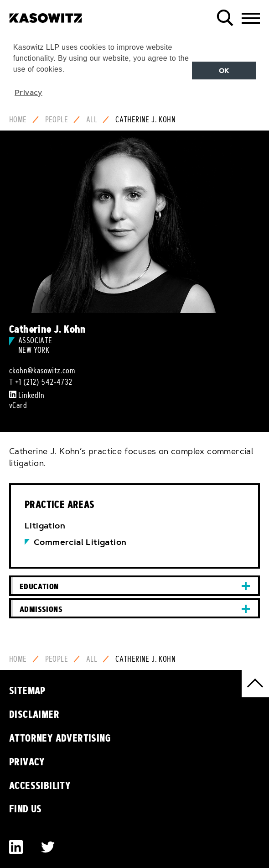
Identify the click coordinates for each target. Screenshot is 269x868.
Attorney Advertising (60, 738)
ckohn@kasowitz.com (42, 371)
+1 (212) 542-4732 (44, 382)
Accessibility (40, 785)
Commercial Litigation (80, 542)
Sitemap (27, 690)
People (57, 120)
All (92, 120)
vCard (18, 405)
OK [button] (224, 71)
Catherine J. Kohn (145, 120)
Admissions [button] (41, 609)
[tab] (134, 586)
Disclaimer (34, 714)
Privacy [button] (28, 92)
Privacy (27, 762)
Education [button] (39, 586)
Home (18, 120)
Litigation (45, 526)
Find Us (26, 809)
